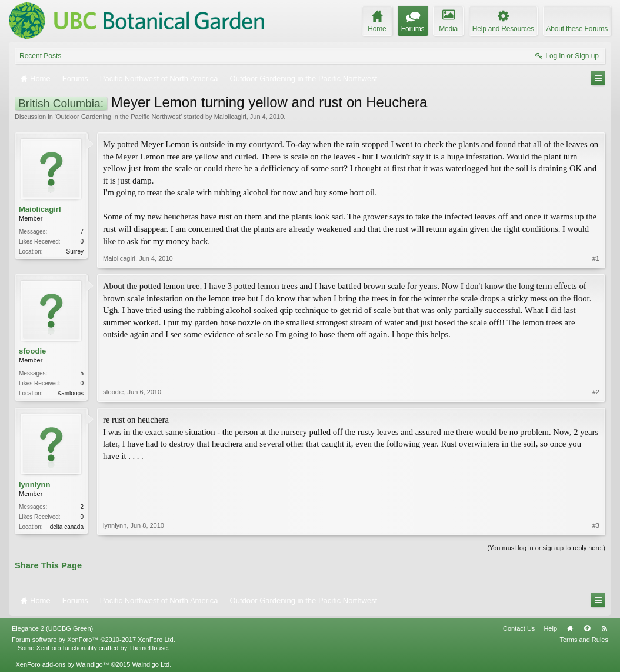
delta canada (67, 527)
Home (570, 628)
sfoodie (32, 351)
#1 (596, 258)
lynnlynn (34, 485)
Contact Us (519, 628)
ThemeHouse (148, 648)
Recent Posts (40, 56)
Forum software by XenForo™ (94, 640)
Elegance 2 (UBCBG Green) (52, 628)
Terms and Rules (584, 640)
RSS (604, 628)
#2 (596, 392)
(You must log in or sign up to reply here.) (546, 548)
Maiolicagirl (230, 117)
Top (587, 628)
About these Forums (577, 29)
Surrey (75, 252)
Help (550, 628)
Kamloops (71, 393)
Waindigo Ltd (151, 664)
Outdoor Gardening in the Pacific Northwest (118, 117)
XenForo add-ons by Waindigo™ (62, 664)
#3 (596, 525)
